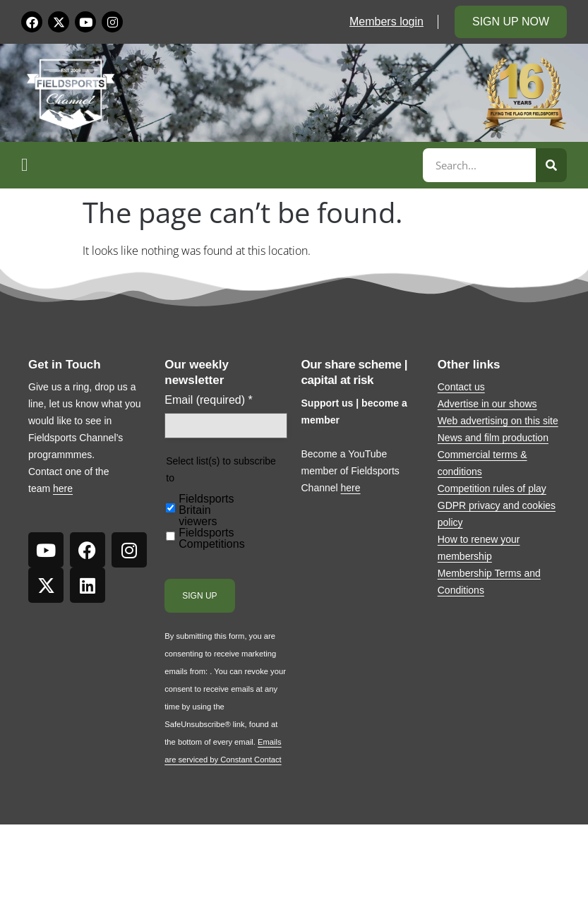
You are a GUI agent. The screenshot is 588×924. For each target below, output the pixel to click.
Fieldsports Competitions (211, 539)
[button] (220, 165)
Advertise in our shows (487, 404)
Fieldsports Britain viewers (206, 510)
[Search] (551, 165)
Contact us (461, 387)
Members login (386, 22)
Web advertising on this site (498, 421)
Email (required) (209, 400)
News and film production (493, 438)
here (63, 488)
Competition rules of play (492, 488)
